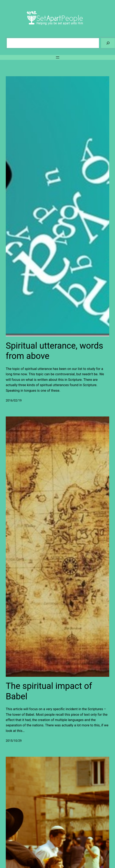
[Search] (108, 43)
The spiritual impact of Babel (49, 691)
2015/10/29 (14, 741)
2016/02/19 (14, 401)
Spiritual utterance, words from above (55, 351)
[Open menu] (58, 57)
